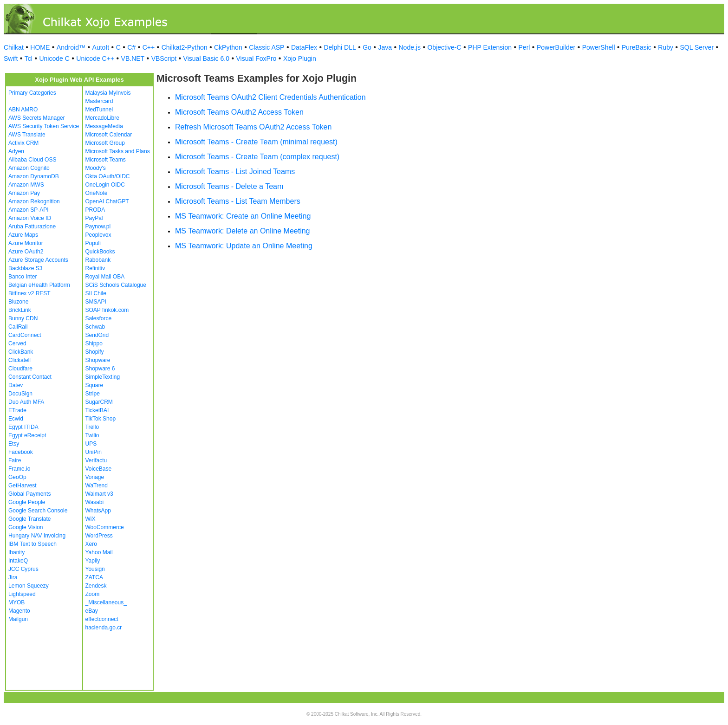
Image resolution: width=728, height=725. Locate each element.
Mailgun (18, 619)
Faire (15, 460)
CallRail (18, 327)
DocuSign (20, 394)
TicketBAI (97, 410)
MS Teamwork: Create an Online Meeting (243, 216)
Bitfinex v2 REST (29, 293)
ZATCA (94, 577)
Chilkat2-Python (185, 47)
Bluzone (18, 302)
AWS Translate (27, 135)
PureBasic (637, 47)
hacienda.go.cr (104, 628)
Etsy (14, 444)
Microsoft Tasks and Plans (118, 151)
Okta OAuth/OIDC (108, 176)
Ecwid (16, 419)
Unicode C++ (95, 58)
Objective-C (444, 47)
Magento (19, 611)
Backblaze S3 (25, 268)
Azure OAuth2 (26, 252)
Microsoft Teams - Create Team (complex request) (257, 157)
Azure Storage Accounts (38, 260)
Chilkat (14, 47)
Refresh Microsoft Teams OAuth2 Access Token (253, 127)
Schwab (95, 327)
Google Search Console (38, 511)
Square (94, 385)
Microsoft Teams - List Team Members (238, 201)
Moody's (96, 168)
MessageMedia (104, 126)
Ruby (666, 47)
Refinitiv (95, 268)
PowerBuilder (556, 47)
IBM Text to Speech (32, 544)
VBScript (164, 58)
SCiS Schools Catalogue (116, 285)
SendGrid (97, 335)
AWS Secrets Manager (37, 118)
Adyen (16, 151)
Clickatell (19, 360)
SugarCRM (99, 402)
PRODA (95, 210)
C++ (149, 47)
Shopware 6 (100, 369)
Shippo (94, 343)
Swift (11, 58)
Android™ (71, 47)
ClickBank (21, 352)
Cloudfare (20, 369)
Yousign (95, 569)
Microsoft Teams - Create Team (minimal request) (256, 142)
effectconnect (102, 619)
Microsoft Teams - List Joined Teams (235, 172)
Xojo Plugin (300, 58)
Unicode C (54, 58)
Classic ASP (266, 47)
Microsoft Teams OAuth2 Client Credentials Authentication (270, 97)
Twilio (92, 435)
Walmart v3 (99, 494)
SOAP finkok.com (107, 310)
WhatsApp (98, 511)
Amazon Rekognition (34, 201)
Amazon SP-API (29, 210)
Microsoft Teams (106, 160)
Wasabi (95, 502)
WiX (91, 519)
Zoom (93, 594)
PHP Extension (490, 47)
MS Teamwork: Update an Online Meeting (244, 246)
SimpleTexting (103, 377)
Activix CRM (23, 143)
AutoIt (101, 47)
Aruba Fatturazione (32, 227)
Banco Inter (23, 277)
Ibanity (16, 552)
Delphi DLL (340, 47)
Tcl (29, 58)
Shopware (98, 360)
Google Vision (26, 527)
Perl (524, 47)
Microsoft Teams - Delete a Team (229, 186)
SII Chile (96, 293)
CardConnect (25, 335)
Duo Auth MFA (26, 402)
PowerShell (599, 47)
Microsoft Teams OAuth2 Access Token (239, 112)
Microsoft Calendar (109, 135)
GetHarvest (23, 485)
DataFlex (304, 47)
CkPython (228, 47)
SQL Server (697, 47)
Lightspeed (22, 594)
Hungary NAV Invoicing (37, 536)
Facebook (21, 452)
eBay (92, 611)
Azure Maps (23, 235)
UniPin (94, 452)
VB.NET (133, 58)
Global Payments (29, 494)
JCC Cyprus (23, 569)
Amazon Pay (24, 193)
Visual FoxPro (256, 58)
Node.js (410, 47)
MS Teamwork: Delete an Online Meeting (243, 231)
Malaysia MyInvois (108, 93)
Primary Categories (32, 93)
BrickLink (20, 310)
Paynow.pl (98, 227)
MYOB (16, 602)
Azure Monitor (26, 243)
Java (385, 47)
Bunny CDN (23, 318)
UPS (91, 444)
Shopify (95, 352)
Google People (27, 502)
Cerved (17, 343)
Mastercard (99, 101)
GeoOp (17, 477)
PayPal (94, 218)
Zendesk (96, 586)
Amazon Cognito (29, 168)
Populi (93, 243)
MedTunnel (99, 110)
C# (131, 47)
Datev (16, 385)
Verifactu (96, 460)
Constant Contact (30, 377)
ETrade (17, 410)
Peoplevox (98, 235)
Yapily (93, 561)
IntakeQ (18, 561)
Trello (92, 427)
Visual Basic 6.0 (206, 58)
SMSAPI (96, 302)
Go (367, 47)
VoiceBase (99, 469)
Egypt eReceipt (27, 435)
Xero (91, 544)
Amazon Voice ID (30, 218)
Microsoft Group (105, 143)
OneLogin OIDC (105, 185)
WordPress (99, 536)
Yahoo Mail (99, 552)
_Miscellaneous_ (106, 602)
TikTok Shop (101, 419)
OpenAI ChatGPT (107, 201)
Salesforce (99, 318)
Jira (13, 577)
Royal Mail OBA (105, 277)
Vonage (95, 477)
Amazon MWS (26, 185)
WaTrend (97, 485)
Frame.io (19, 469)
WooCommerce (105, 527)
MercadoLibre (102, 118)
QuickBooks (100, 252)
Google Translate (29, 519)
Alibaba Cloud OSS (32, 160)
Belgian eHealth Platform (39, 285)
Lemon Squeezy (29, 586)
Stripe (93, 394)
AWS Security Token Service (44, 126)
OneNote (97, 193)
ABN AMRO (23, 110)
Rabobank (98, 260)
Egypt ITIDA (23, 427)
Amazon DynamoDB (34, 176)
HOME (40, 47)
